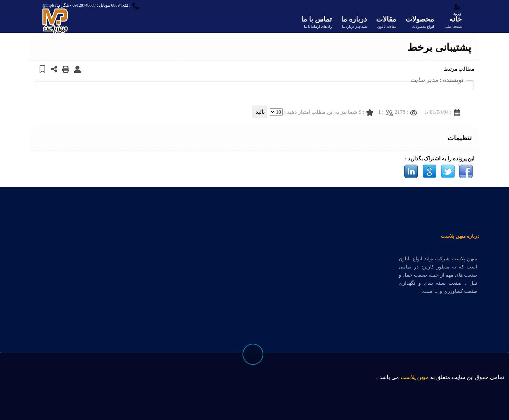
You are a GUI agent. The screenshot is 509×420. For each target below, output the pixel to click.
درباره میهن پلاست (460, 236)
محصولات (420, 23)
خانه (452, 23)
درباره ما (354, 23)
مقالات (386, 23)
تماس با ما (317, 23)
